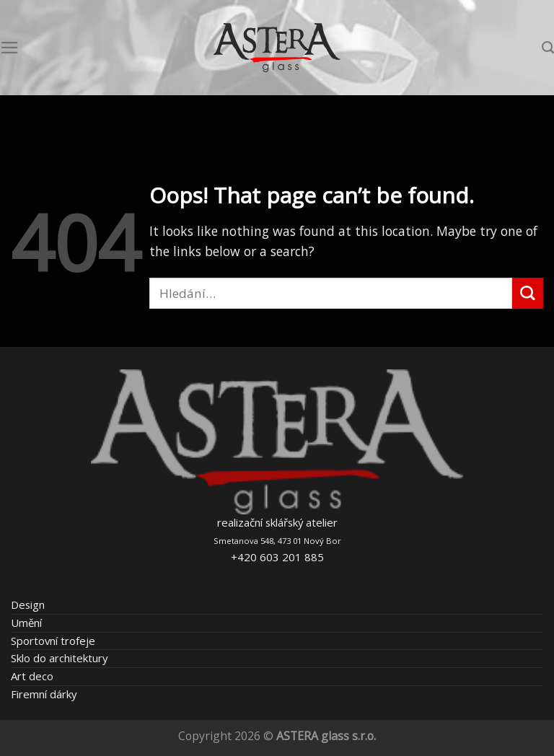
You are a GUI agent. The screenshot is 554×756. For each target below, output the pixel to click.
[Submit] (528, 293)
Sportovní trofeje (53, 641)
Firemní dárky (44, 694)
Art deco (32, 676)
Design (28, 605)
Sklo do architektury (59, 658)
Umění (26, 623)
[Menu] (10, 48)
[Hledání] (548, 48)
